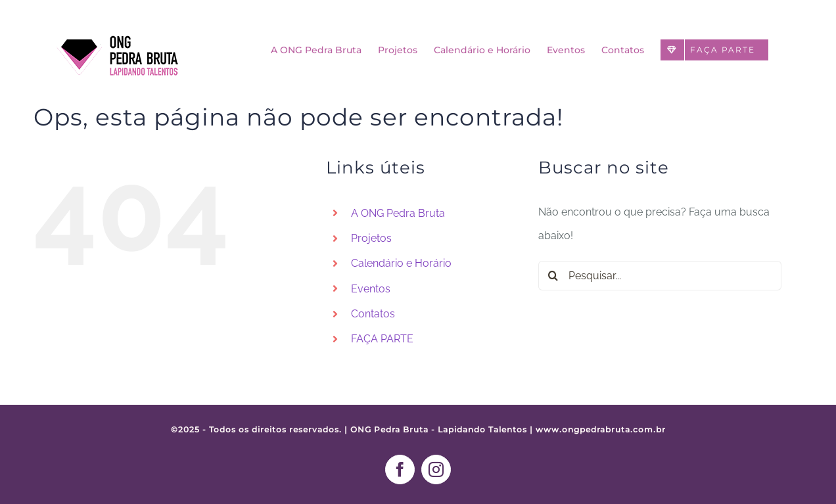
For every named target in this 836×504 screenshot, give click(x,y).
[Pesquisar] (553, 276)
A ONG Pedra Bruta (398, 213)
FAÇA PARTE (382, 339)
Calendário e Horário (401, 263)
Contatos (373, 314)
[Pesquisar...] (660, 276)
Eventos (371, 289)
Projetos (371, 238)
